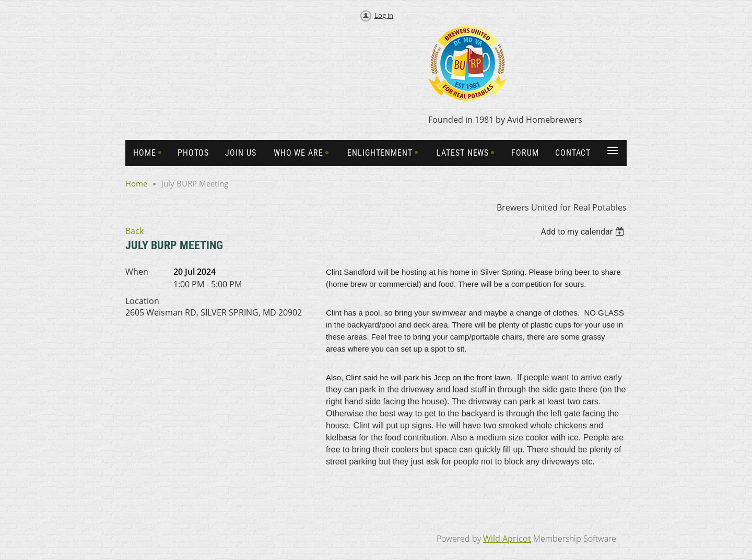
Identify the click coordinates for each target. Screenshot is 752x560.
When (137, 272)
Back (134, 231)
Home (136, 183)
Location (142, 301)
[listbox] (584, 232)
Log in (384, 15)
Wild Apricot (507, 539)
